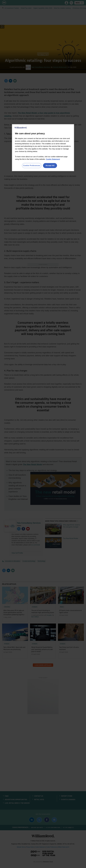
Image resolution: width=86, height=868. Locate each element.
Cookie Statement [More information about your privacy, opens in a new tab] (53, 159)
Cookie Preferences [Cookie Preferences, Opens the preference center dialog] (32, 166)
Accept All (50, 166)
